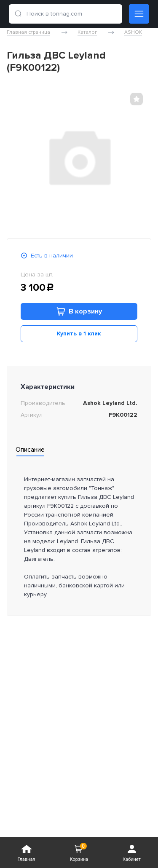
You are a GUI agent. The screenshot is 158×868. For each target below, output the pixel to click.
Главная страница (28, 32)
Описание (30, 450)
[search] (18, 14)
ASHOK (133, 32)
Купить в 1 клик (79, 334)
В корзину (79, 312)
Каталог (87, 32)
